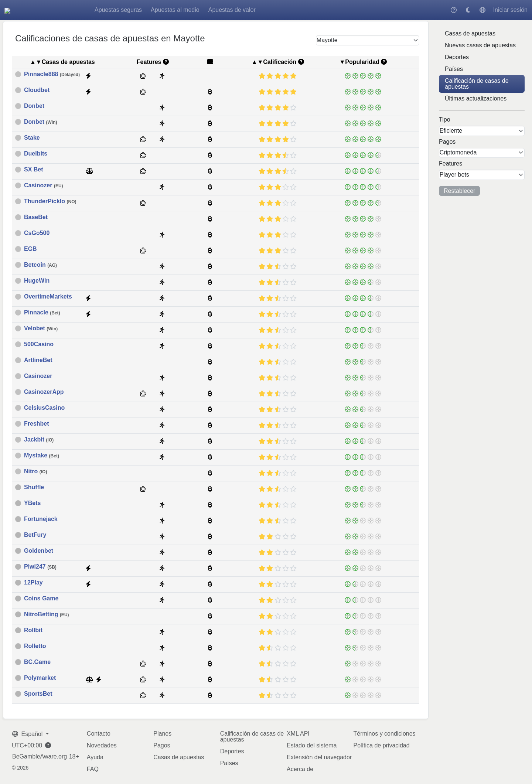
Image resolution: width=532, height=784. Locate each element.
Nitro (35, 471)
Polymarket (40, 678)
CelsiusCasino (44, 408)
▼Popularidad (359, 62)
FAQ (93, 769)
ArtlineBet (38, 360)
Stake (32, 138)
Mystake (42, 456)
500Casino (39, 344)
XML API (298, 734)
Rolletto (35, 646)
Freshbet (37, 424)
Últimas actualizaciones (476, 98)
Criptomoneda (458, 152)
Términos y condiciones (385, 734)
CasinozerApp (44, 392)
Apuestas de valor (275, 10)
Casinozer (44, 185)
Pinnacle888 (52, 74)
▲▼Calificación (274, 62)
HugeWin (37, 281)
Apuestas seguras (161, 10)
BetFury (35, 535)
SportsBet (38, 694)
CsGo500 (37, 233)
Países (454, 69)
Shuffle (34, 487)
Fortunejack (41, 519)
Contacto (99, 734)
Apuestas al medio (218, 10)
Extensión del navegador (319, 757)
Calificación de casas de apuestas (477, 84)
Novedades (102, 745)
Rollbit (33, 630)
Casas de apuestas (470, 33)
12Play (33, 583)
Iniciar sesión (510, 10)
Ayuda (95, 757)
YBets (32, 503)
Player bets (454, 175)
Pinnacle (42, 313)
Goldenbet (39, 551)
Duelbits (36, 154)
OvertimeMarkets (48, 297)
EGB (30, 249)
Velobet (41, 328)
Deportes (457, 57)
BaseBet (36, 217)
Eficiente (451, 131)
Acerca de (300, 769)
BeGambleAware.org (40, 757)
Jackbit (39, 440)
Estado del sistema (312, 745)
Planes (162, 734)
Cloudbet (37, 90)
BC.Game (37, 662)
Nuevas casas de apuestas (480, 45)
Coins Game (41, 599)
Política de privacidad (382, 745)
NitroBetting (47, 614)
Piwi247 (40, 567)
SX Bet (34, 170)
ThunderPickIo (50, 201)
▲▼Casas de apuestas (62, 62)
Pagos (162, 745)
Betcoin (40, 265)
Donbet (34, 106)
